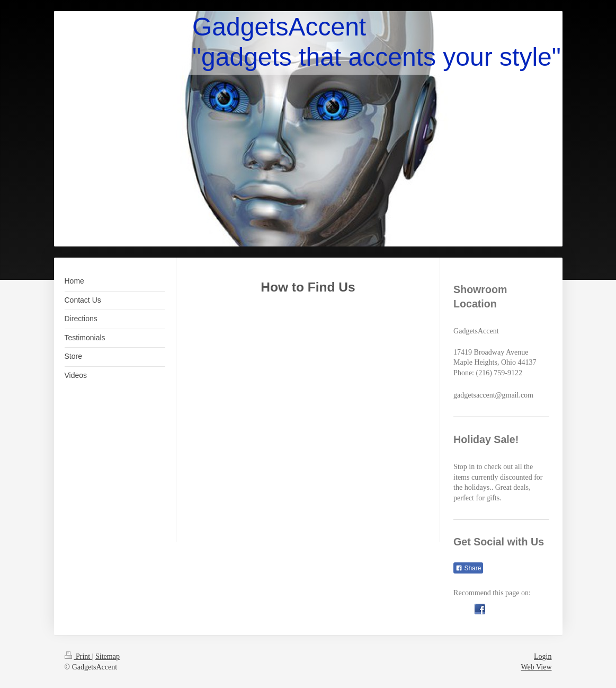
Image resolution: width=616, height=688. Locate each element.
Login (543, 656)
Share (468, 568)
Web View (536, 667)
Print (78, 656)
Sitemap (108, 656)
